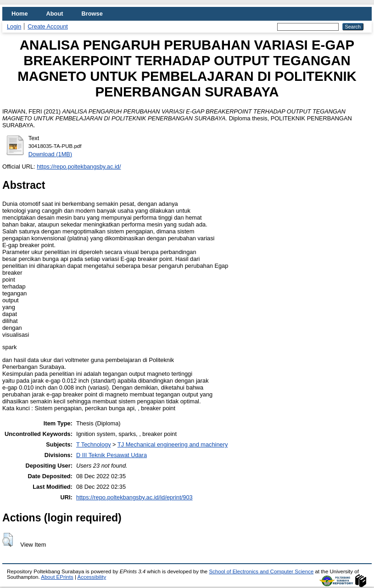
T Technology (94, 444)
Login (14, 26)
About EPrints (57, 577)
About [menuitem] (55, 14)
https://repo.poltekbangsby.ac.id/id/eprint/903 (134, 497)
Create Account (48, 26)
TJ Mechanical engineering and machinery (173, 444)
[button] (8, 540)
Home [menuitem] (20, 14)
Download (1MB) (50, 154)
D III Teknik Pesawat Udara (112, 455)
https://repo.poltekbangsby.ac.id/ (79, 167)
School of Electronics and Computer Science (261, 571)
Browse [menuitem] (92, 14)
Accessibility (92, 577)
